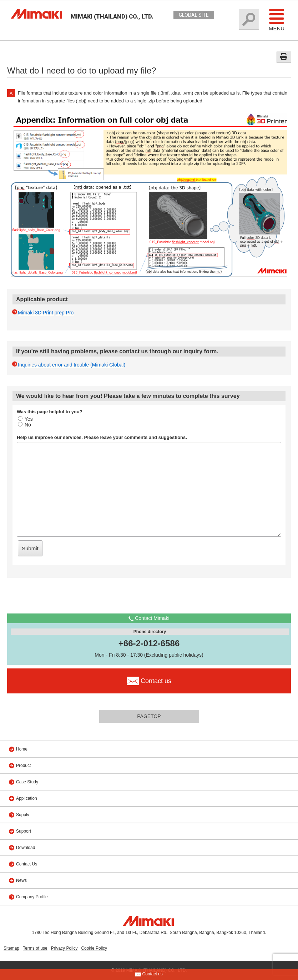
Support (24, 831)
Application (27, 798)
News (21, 880)
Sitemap (11, 948)
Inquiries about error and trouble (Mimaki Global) (72, 365)
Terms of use (35, 948)
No (24, 425)
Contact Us (27, 864)
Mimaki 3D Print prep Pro (46, 313)
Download (26, 848)
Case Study (27, 782)
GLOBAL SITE (194, 15)
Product (23, 766)
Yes (25, 419)
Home (22, 749)
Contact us (149, 974)
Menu (277, 20)
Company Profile (32, 897)
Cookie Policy (94, 948)
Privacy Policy (64, 948)
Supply (23, 815)
